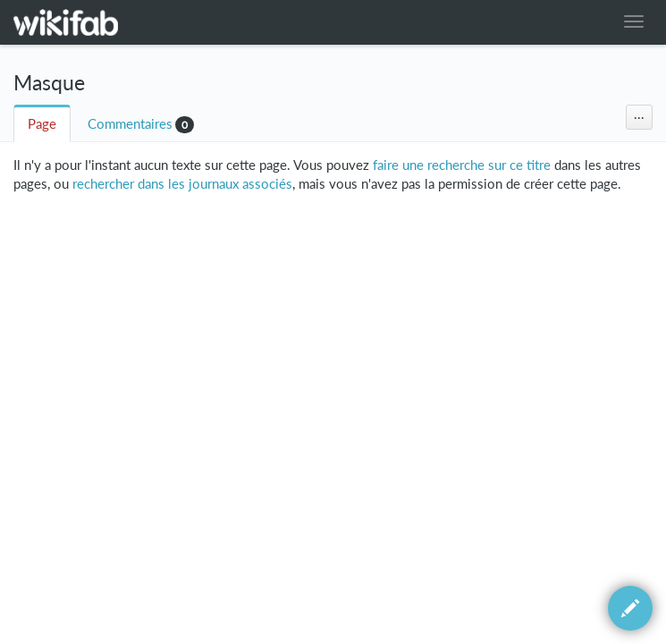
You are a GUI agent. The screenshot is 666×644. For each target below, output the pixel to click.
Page (42, 124)
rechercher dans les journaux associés (182, 184)
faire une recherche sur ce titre (462, 165)
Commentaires (130, 124)
